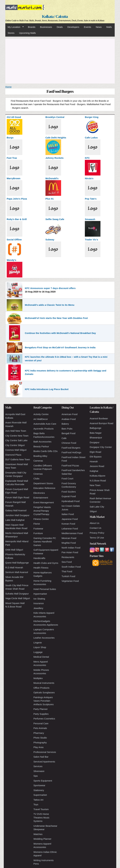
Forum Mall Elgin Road (17, 497)
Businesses (46, 27)
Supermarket (40, 795)
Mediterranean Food (72, 533)
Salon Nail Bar (41, 757)
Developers (73, 27)
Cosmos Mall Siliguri (16, 450)
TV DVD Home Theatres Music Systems (41, 817)
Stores (11, 33)
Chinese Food (69, 443)
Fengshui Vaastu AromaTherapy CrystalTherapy (42, 511)
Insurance (39, 603)
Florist (37, 524)
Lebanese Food (70, 529)
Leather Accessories (44, 638)
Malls (109, 27)
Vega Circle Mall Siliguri (18, 598)
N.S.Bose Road (98, 481)
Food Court (67, 478)
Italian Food (68, 514)
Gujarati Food (69, 496)
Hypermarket (40, 594)
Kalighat (94, 471)
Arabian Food (69, 419)
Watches (38, 834)
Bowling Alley (40, 456)
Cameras (38, 461)
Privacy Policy (97, 533)
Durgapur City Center (101, 447)
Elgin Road (95, 452)
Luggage (38, 652)
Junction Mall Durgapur (17, 515)
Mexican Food (69, 538)
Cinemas (38, 474)
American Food (70, 414)
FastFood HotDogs (71, 452)
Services (38, 766)
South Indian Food (71, 567)
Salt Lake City (97, 507)
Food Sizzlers (69, 492)
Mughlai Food (69, 543)
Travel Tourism (41, 809)
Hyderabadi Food (71, 501)
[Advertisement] (60, 61)
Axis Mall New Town (16, 431)
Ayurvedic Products (44, 429)
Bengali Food (68, 433)
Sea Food (67, 562)
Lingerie (38, 643)
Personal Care (41, 723)
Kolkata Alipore (97, 476)
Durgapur (95, 442)
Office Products (41, 688)
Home (8, 87)
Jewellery (38, 608)
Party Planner (41, 709)
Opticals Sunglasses (44, 692)
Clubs (36, 478)
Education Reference (44, 488)
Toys (36, 804)
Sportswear (39, 785)
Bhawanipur (96, 438)
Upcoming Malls (27, 33)
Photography (40, 742)
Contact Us (95, 528)
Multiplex (38, 678)
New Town (95, 485)
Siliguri (93, 511)
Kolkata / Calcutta (55, 16)
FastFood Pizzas (70, 466)
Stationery (39, 790)
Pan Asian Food (70, 552)
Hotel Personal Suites (45, 589)
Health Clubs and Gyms (46, 563)
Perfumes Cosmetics (44, 719)
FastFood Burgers (71, 448)
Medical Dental (41, 657)
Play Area (38, 747)
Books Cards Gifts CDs (45, 451)
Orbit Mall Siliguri (14, 550)
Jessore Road (97, 466)
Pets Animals (40, 728)
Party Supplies (41, 714)
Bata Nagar (96, 433)
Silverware (39, 771)
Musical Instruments (44, 683)
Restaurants (68, 557)
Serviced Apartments (44, 762)
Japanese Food (70, 519)
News (99, 27)
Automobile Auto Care (45, 424)
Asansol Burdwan (99, 418)
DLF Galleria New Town (18, 459)
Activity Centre (41, 414)
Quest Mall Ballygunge (17, 563)
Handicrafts (39, 558)
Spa (36, 776)
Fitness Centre (41, 519)
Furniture (38, 533)
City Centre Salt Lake (16, 440)
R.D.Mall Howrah (14, 567)
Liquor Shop (40, 647)
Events (87, 27)
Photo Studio (40, 738)
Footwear (38, 529)
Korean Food (68, 524)
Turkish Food (68, 576)
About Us (95, 523)
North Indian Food (71, 548)
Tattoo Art (38, 800)
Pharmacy (39, 733)
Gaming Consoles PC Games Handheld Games (45, 542)
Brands (32, 27)
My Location (15, 27)
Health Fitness (41, 568)
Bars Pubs (67, 429)
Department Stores (43, 483)
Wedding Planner (42, 839)
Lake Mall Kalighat (15, 520)
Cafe (64, 438)
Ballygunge (95, 428)
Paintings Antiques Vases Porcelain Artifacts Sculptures (44, 701)
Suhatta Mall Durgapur (17, 594)
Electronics (39, 493)
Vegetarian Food (70, 581)
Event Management (44, 502)
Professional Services (45, 752)
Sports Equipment (43, 781)
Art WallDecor (41, 419)
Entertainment (41, 498)
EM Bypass (96, 457)
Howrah (94, 461)
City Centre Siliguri (15, 445)
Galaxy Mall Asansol (16, 510)
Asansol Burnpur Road (101, 423)
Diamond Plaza (13, 455)
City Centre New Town (17, 436)
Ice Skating (39, 599)
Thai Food (67, 571)
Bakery (65, 424)
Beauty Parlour (41, 446)
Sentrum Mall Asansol (17, 572)
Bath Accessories (42, 442)
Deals (60, 27)
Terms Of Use (97, 538)
